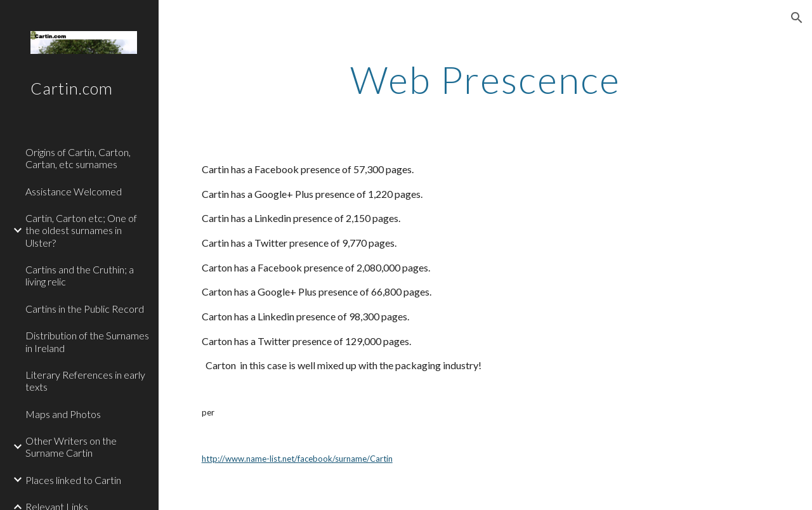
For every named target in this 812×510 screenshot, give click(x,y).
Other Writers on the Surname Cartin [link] (71, 447)
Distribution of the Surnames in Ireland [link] (87, 341)
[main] (485, 79)
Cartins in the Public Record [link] (85, 309)
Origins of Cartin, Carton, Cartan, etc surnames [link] (78, 158)
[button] (797, 18)
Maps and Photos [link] (63, 414)
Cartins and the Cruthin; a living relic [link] (80, 275)
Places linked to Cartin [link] (73, 480)
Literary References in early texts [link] (85, 381)
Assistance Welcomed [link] (74, 191)
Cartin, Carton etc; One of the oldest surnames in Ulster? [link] (81, 230)
